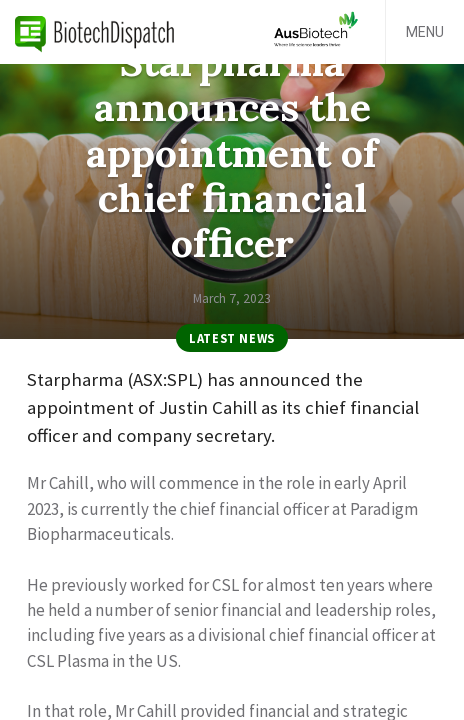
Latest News (232, 338)
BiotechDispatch (95, 32)
